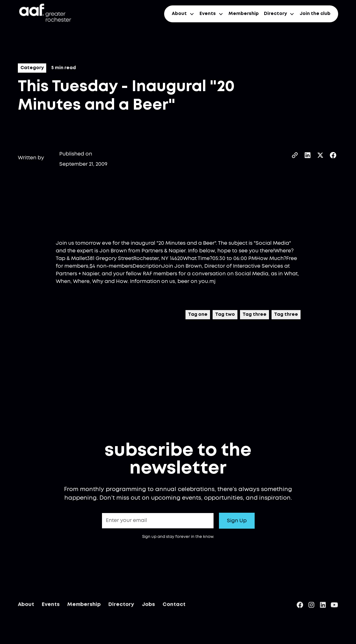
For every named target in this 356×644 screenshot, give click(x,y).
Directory (121, 606)
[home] (45, 14)
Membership (244, 14)
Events (51, 606)
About (26, 606)
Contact (174, 606)
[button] (183, 14)
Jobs (148, 606)
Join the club (315, 14)
